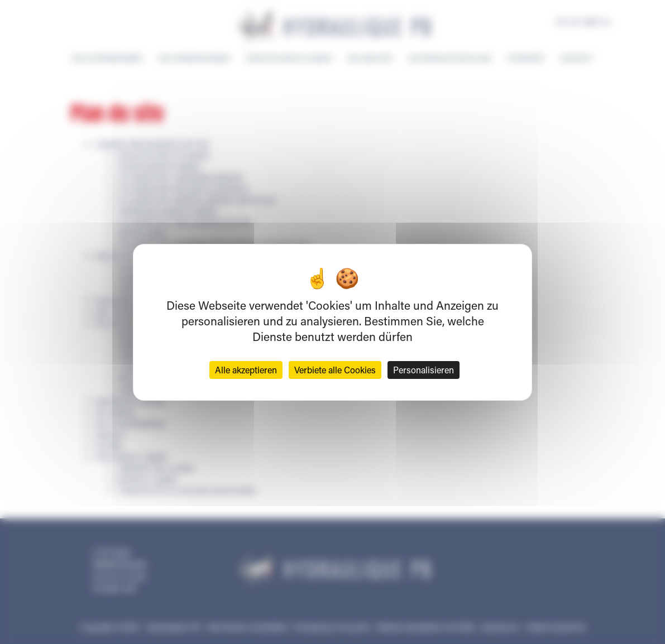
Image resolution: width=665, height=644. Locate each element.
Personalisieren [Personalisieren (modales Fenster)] (424, 370)
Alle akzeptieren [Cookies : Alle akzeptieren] (246, 370)
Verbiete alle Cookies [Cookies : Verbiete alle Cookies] (335, 370)
